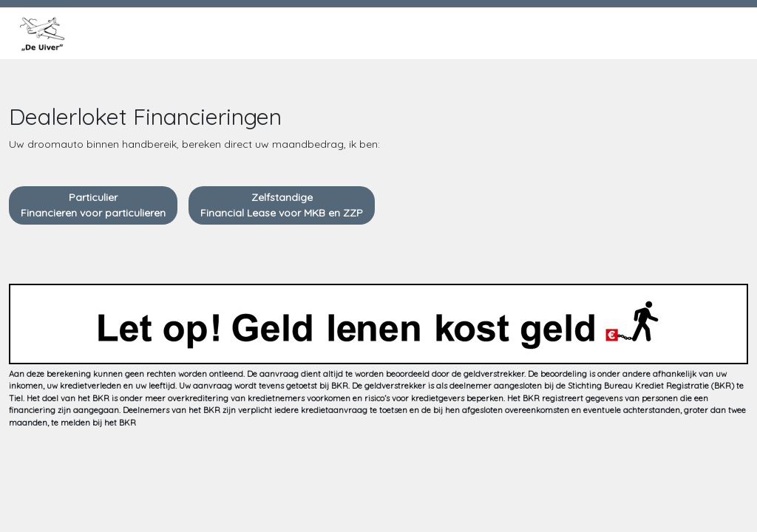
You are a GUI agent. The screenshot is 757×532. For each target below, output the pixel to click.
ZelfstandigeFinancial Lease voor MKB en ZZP (282, 205)
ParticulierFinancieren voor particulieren (93, 205)
